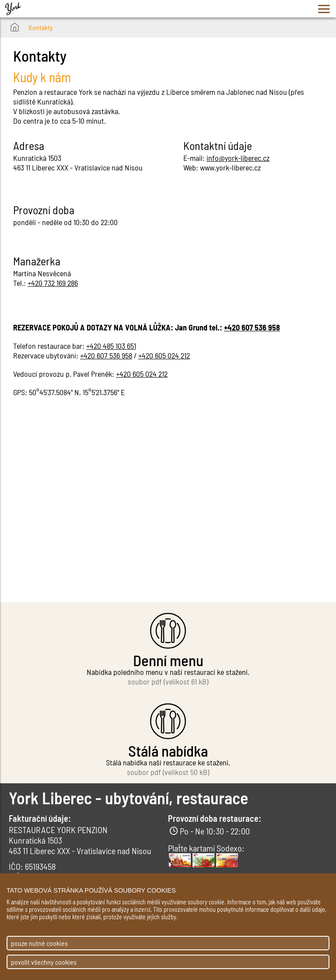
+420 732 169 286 (53, 283)
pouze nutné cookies (39, 943)
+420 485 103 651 (111, 346)
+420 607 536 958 (252, 327)
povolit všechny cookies (44, 962)
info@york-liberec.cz (238, 158)
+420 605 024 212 (164, 355)
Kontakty (41, 27)
